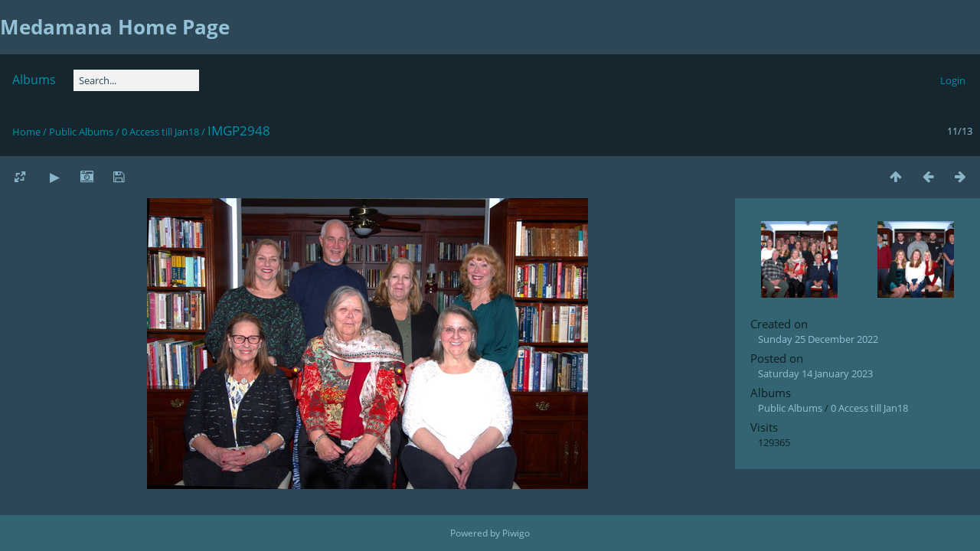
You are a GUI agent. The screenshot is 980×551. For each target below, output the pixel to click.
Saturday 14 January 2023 (815, 373)
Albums (34, 80)
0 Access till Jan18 (160, 132)
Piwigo (516, 533)
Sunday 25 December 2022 (818, 339)
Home (26, 132)
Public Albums (81, 132)
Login (953, 80)
